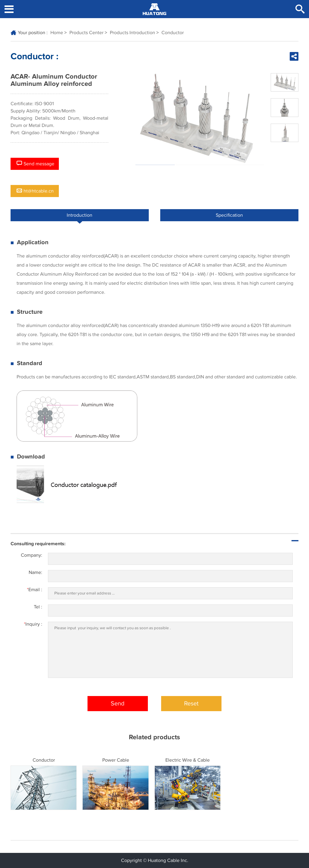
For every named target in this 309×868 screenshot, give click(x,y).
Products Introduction (132, 33)
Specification (229, 215)
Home (57, 33)
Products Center (86, 33)
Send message (35, 164)
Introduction (80, 217)
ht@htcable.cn (35, 191)
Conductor (173, 33)
